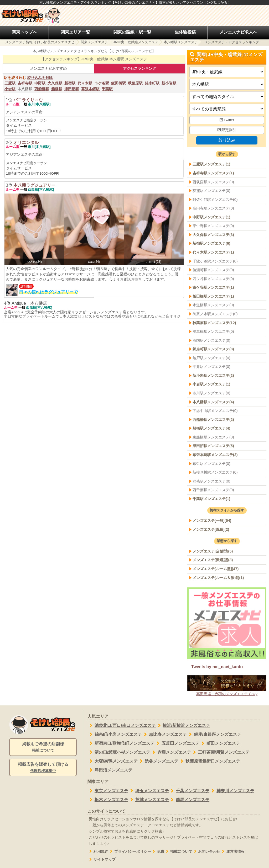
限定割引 (227, 130)
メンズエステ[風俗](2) (211, 529)
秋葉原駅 (135, 83)
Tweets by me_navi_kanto (217, 667)
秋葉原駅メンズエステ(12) (214, 323)
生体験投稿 (185, 32)
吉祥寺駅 (25, 83)
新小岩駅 (169, 83)
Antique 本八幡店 (29, 303)
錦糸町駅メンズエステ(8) (213, 349)
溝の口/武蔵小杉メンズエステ (119, 752)
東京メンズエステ (108, 791)
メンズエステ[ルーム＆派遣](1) (218, 578)
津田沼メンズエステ (110, 770)
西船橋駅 (42, 89)
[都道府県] (227, 72)
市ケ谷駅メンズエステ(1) (213, 288)
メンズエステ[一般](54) (212, 521)
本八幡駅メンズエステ (181, 42)
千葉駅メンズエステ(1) (211, 499)
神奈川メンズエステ (232, 791)
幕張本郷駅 (90, 89)
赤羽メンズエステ (171, 752)
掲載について (178, 852)
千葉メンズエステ (189, 791)
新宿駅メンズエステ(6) (211, 244)
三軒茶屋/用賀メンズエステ (220, 752)
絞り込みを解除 (40, 78)
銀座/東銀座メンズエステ (214, 735)
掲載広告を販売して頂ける (43, 768)
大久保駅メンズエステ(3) (213, 235)
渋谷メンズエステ (158, 761)
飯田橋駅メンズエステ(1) (213, 296)
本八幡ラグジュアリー (34, 185)
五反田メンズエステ (177, 743)
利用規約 (98, 852)
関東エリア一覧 (75, 32)
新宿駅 (70, 83)
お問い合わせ (206, 852)
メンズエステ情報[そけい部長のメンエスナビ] (40, 42)
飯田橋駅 (118, 83)
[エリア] (227, 85)
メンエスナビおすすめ (48, 68)
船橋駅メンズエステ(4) (211, 428)
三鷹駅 (10, 83)
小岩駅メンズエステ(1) (211, 384)
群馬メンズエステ (189, 800)
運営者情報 (232, 852)
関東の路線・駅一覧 (132, 32)
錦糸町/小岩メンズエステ (115, 735)
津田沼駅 (72, 89)
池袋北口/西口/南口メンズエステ (122, 726)
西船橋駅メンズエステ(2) (213, 420)
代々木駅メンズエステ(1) (213, 252)
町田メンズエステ (220, 743)
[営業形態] (227, 109)
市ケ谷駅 (102, 83)
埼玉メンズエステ (149, 791)
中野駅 (40, 83)
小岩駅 (10, 89)
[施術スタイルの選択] (227, 97)
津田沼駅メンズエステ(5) (213, 446)
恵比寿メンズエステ (164, 735)
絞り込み (227, 140)
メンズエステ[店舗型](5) (213, 551)
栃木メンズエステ (108, 800)
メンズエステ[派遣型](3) (213, 560)
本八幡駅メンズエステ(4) (213, 402)
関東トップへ (24, 32)
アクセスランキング (139, 68)
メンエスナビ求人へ (238, 32)
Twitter (227, 120)
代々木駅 (85, 83)
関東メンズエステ (94, 42)
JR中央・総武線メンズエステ (136, 42)
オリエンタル (26, 143)
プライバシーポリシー (130, 852)
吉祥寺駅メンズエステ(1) (213, 173)
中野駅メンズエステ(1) (211, 217)
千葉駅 (107, 89)
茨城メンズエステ (149, 800)
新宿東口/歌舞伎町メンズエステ (121, 743)
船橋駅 (57, 89)
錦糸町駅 (152, 83)
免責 (158, 852)
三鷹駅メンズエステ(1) (211, 164)
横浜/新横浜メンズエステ (183, 726)
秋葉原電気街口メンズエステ (209, 761)
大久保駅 (55, 83)
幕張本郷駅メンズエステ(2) (215, 455)
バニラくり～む (28, 100)
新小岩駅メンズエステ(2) (213, 376)
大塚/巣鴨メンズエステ (113, 761)
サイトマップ (102, 859)
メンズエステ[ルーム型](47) (216, 569)
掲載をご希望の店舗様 (43, 747)
